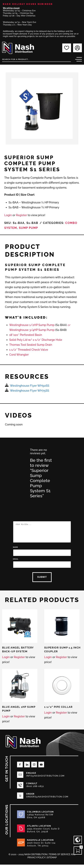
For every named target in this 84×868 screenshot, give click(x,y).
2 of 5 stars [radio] (16, 503)
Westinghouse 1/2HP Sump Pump (32, 325)
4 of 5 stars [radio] (24, 503)
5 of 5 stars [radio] (29, 503)
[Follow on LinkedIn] (27, 768)
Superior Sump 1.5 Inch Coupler (62, 653)
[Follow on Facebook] (20, 768)
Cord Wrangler (19, 355)
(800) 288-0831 (35, 790)
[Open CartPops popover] (78, 850)
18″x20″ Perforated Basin (26, 335)
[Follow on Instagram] (34, 768)
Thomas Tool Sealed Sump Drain (31, 345)
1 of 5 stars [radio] (12, 503)
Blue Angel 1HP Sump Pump (19, 712)
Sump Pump (28, 228)
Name (12, 551)
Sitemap (52, 861)
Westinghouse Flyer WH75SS (29, 391)
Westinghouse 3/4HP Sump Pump (32, 330)
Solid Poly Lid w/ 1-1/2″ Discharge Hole (36, 340)
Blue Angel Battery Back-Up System (18, 653)
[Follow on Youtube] (41, 768)
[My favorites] (67, 48)
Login (8, 215)
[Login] (77, 48)
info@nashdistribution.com (45, 779)
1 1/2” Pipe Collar (58, 710)
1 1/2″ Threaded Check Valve (29, 350)
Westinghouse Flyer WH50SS (30, 386)
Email (13, 562)
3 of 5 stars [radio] (20, 503)
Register (21, 215)
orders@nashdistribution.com (47, 800)
